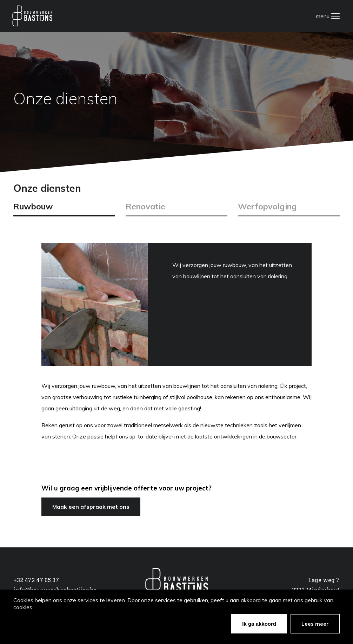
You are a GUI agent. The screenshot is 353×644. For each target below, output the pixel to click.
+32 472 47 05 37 (36, 580)
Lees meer (315, 624)
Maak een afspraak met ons (91, 507)
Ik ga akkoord (259, 624)
